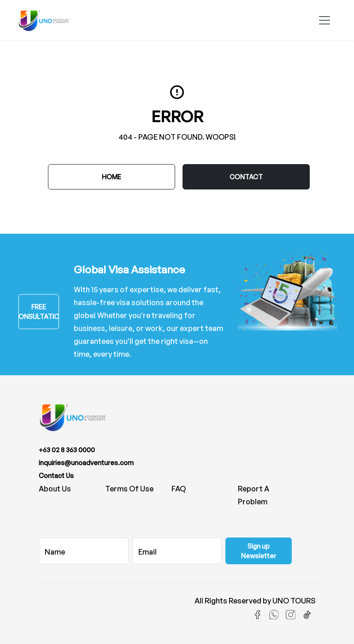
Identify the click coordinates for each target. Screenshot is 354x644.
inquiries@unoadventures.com (86, 463)
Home (112, 177)
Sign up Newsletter (259, 551)
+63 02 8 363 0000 (67, 450)
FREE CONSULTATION (39, 312)
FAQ (179, 489)
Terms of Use (129, 489)
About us (55, 489)
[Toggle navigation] (324, 20)
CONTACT (246, 177)
